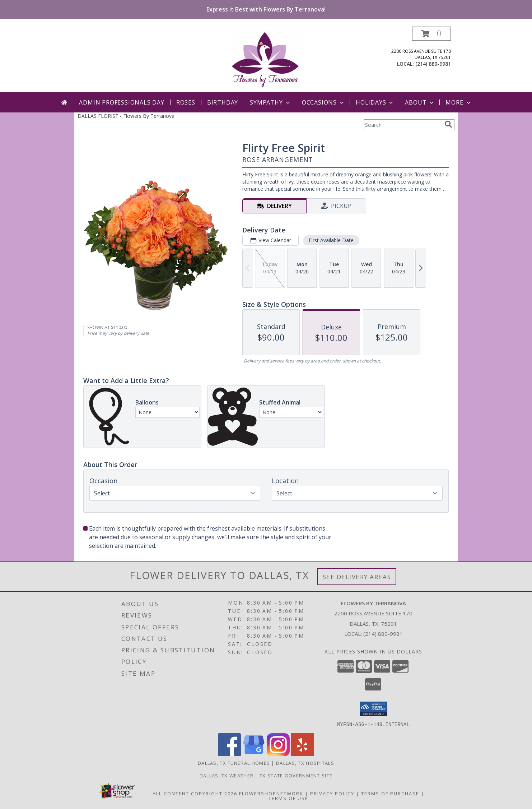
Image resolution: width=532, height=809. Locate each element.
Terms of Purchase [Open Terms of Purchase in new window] (390, 793)
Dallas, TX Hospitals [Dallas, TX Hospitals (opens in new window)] (305, 763)
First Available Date (331, 240)
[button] (431, 34)
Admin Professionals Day (122, 102)
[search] (448, 124)
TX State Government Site (296, 775)
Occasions (324, 102)
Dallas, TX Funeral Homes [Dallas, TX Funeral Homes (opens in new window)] (234, 763)
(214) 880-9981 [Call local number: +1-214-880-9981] (433, 64)
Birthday (223, 102)
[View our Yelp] (303, 754)
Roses (186, 102)
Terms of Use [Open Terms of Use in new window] (288, 798)
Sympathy (270, 102)
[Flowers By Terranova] (266, 59)
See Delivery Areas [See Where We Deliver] (357, 577)
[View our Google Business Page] (254, 754)
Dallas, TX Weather (227, 775)
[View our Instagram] (278, 754)
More (459, 102)
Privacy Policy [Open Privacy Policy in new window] (332, 793)
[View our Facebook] (229, 754)
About (420, 102)
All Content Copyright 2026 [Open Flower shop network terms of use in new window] (195, 793)
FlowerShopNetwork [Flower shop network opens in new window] (271, 793)
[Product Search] (403, 125)
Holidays (375, 102)
